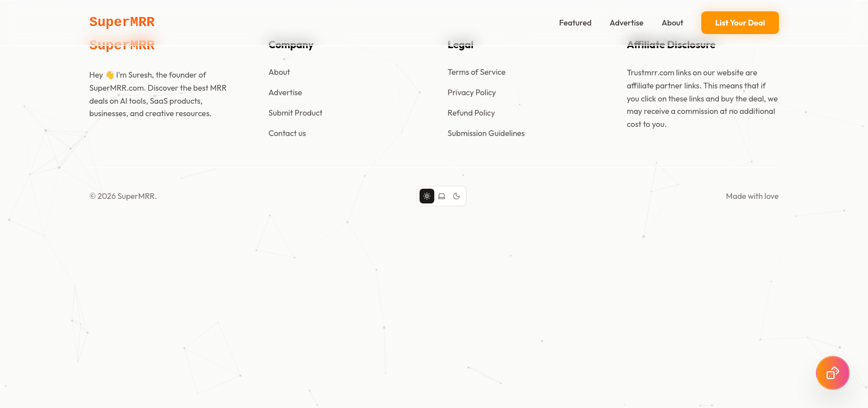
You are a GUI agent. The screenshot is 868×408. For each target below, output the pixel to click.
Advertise (626, 23)
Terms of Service (477, 72)
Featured (575, 23)
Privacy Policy (472, 92)
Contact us (287, 133)
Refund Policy (472, 113)
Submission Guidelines (486, 133)
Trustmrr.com (651, 73)
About (672, 23)
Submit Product (296, 113)
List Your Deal (740, 23)
